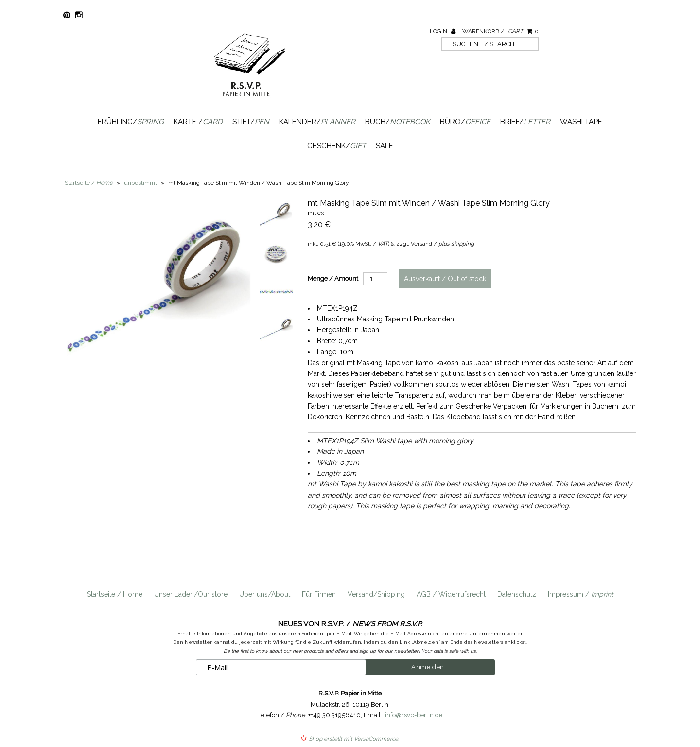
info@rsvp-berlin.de (414, 715)
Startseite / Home (115, 594)
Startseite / (89, 183)
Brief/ (525, 122)
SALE (385, 146)
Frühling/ (131, 122)
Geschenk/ (337, 146)
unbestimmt (140, 183)
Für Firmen (319, 594)
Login (443, 31)
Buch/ (398, 122)
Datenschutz (517, 594)
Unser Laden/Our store (191, 594)
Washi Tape (581, 122)
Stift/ (251, 122)
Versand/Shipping (376, 594)
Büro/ (465, 122)
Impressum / (581, 594)
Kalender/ (317, 122)
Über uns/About (265, 594)
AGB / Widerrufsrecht (451, 594)
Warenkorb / (500, 31)
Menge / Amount (333, 278)
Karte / (198, 122)
